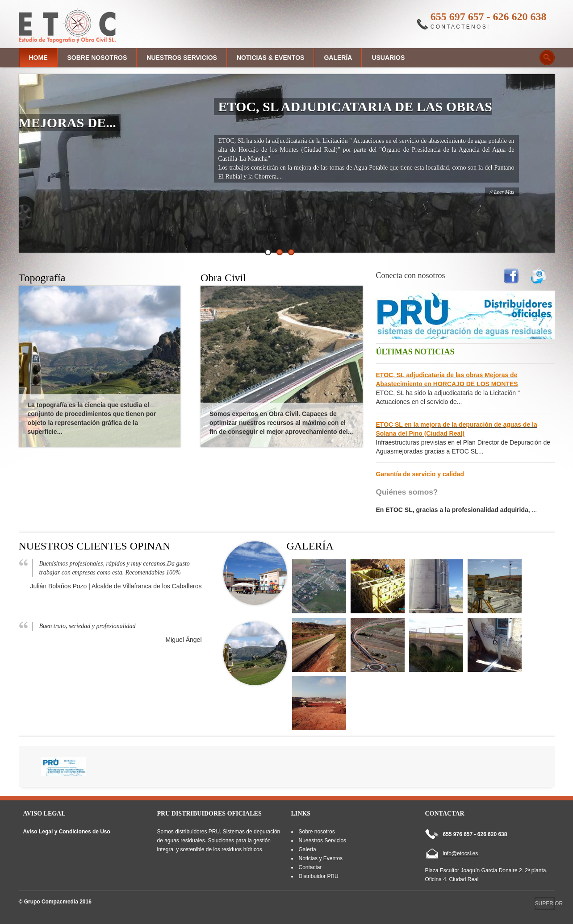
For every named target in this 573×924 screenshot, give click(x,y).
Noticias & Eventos (270, 58)
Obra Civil (223, 278)
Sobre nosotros (97, 58)
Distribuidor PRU (318, 876)
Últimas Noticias (415, 352)
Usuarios (388, 58)
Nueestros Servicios (322, 841)
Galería (338, 58)
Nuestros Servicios (182, 58)
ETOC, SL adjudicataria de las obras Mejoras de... (256, 114)
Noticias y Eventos (320, 858)
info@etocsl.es (461, 853)
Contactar (310, 867)
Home (38, 58)
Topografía (42, 278)
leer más (504, 192)
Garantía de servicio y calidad (420, 474)
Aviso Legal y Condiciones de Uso (67, 832)
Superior (545, 903)
